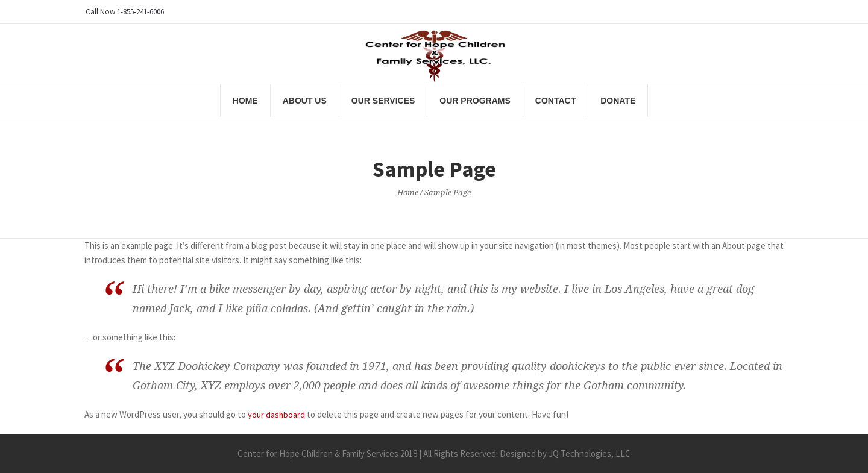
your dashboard (276, 415)
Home (408, 193)
